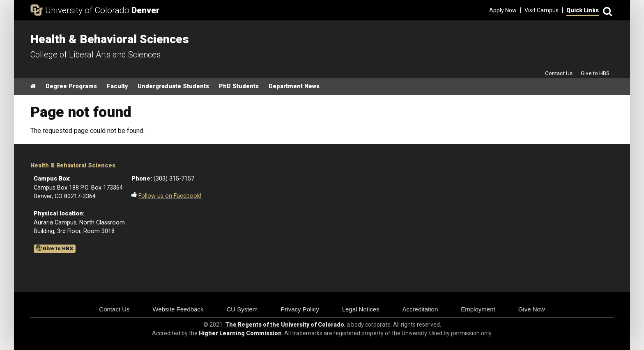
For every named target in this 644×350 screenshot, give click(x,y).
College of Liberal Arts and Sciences (95, 55)
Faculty (117, 86)
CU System (242, 309)
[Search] (606, 10)
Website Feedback (178, 309)
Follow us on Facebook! (170, 196)
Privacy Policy (300, 309)
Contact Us (559, 73)
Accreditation (420, 309)
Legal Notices (361, 309)
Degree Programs (71, 86)
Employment (478, 309)
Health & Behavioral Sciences (73, 166)
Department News (294, 86)
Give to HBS (595, 73)
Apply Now (503, 10)
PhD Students (239, 86)
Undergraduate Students (173, 86)
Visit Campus (542, 10)
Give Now (532, 309)
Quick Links (583, 10)
